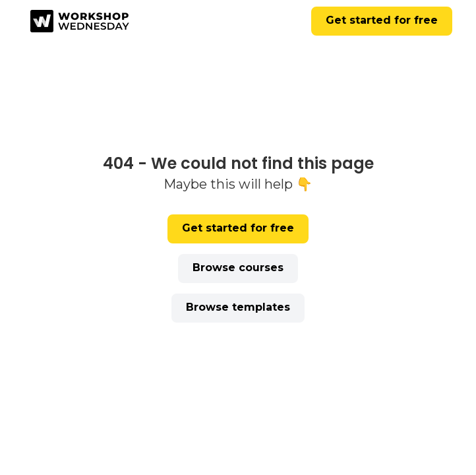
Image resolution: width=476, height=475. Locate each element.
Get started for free (382, 20)
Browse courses (238, 268)
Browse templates (238, 307)
